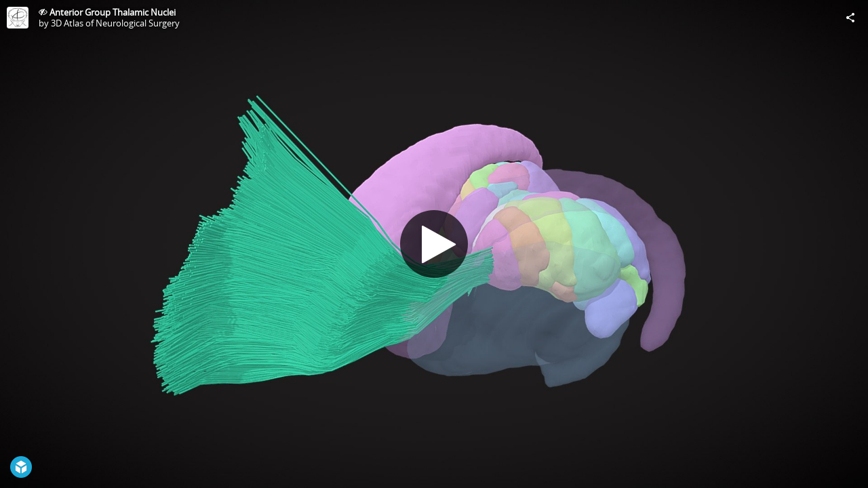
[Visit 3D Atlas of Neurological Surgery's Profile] (18, 18)
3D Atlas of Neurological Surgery (115, 23)
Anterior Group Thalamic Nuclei (113, 12)
